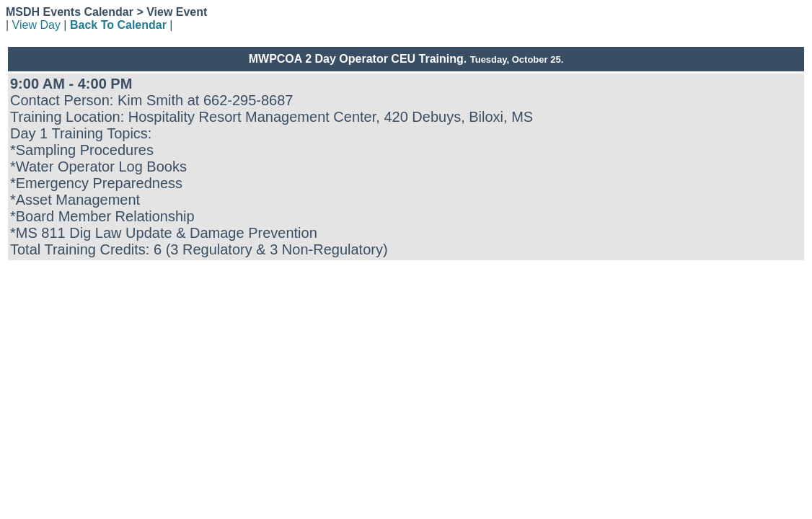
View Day (36, 25)
